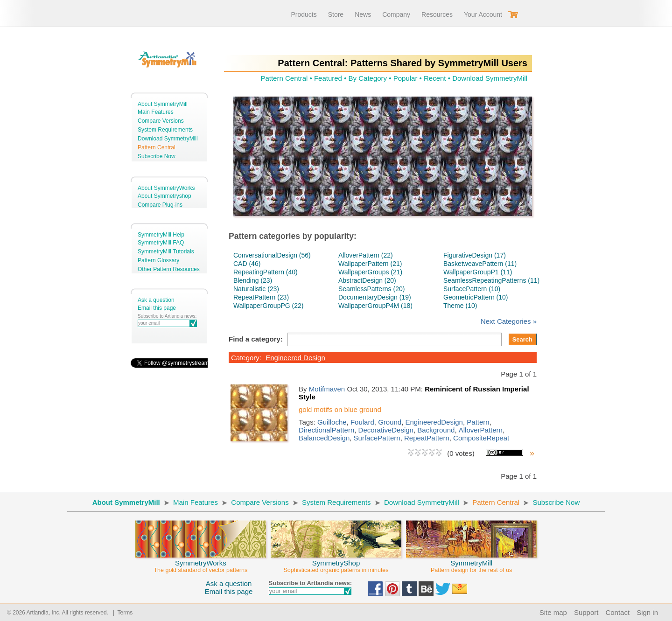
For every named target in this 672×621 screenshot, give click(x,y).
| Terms (121, 613)
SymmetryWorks (201, 562)
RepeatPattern (427, 438)
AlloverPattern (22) (366, 255)
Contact (617, 612)
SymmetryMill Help (161, 235)
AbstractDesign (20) (367, 280)
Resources (437, 14)
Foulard (362, 422)
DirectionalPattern (326, 430)
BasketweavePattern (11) (480, 264)
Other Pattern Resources (169, 269)
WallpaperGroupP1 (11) (478, 272)
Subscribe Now (157, 156)
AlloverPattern (481, 430)
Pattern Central (157, 147)
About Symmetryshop (164, 196)
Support (586, 612)
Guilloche (332, 422)
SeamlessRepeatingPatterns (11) (491, 280)
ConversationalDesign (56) (272, 255)
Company (396, 14)
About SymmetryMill (163, 104)
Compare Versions (161, 121)
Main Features (156, 112)
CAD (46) (247, 264)
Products (304, 14)
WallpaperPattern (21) (370, 264)
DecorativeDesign (386, 430)
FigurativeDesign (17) (475, 255)
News (363, 14)
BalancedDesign (324, 438)
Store (336, 14)
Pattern (478, 422)
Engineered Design (295, 358)
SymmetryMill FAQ (161, 243)
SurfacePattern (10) (472, 289)
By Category (368, 78)
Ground (390, 422)
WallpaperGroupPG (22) (268, 306)
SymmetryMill (471, 562)
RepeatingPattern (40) (266, 272)
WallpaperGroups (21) (370, 272)
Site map (553, 612)
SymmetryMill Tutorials (166, 251)
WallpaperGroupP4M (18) (375, 306)
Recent (435, 78)
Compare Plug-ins (160, 205)
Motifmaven (327, 389)
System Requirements (165, 130)
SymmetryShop (336, 562)
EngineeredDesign (434, 422)
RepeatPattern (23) (261, 297)
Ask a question (156, 300)
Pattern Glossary (158, 260)
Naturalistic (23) (256, 289)
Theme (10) (460, 306)
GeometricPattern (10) (476, 297)
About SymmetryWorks (166, 188)
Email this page (157, 308)
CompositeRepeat (481, 438)
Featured (328, 78)
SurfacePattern (377, 438)
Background (436, 430)
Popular (406, 78)
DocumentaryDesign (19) (375, 297)
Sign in (647, 612)
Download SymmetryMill (168, 139)
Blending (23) (253, 280)
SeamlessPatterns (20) (371, 289)
